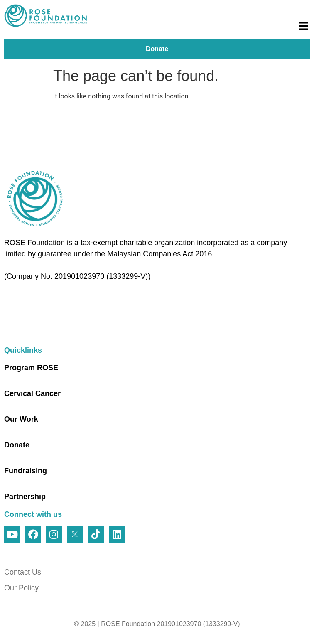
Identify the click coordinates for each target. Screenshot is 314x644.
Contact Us (23, 572)
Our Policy (21, 588)
